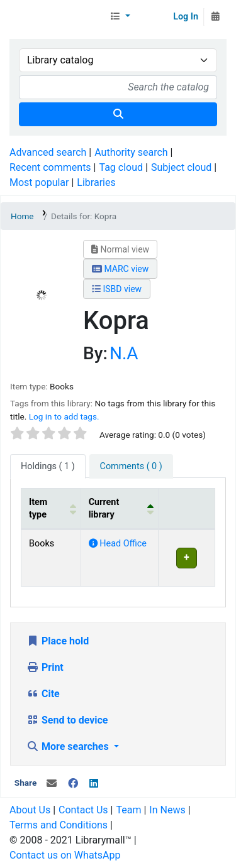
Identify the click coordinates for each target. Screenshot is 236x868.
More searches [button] (69, 746)
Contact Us (83, 810)
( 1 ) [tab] (48, 466)
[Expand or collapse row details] (186, 558)
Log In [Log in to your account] (186, 17)
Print (45, 667)
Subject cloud (181, 167)
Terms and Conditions (59, 825)
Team (128, 810)
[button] (120, 17)
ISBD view (117, 289)
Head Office (118, 544)
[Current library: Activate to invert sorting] (119, 509)
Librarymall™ (57, 17)
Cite (43, 694)
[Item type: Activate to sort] (51, 509)
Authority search (131, 152)
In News (167, 810)
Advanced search (48, 152)
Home (22, 216)
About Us (30, 810)
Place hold (58, 641)
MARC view (120, 269)
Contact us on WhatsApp (65, 855)
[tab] (131, 467)
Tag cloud (121, 167)
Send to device (67, 720)
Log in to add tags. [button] (64, 416)
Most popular (39, 182)
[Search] (118, 114)
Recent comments (50, 167)
